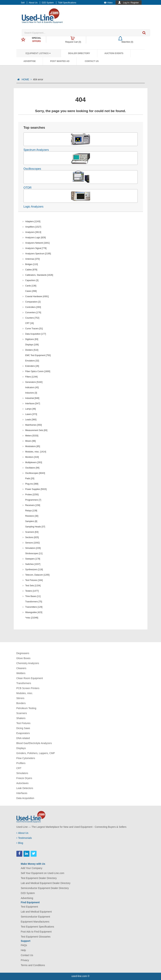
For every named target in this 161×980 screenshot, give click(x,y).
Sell (23, 3)
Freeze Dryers (24, 778)
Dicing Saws (23, 728)
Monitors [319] (32, 457)
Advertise (30, 61)
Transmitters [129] (34, 607)
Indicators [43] (32, 387)
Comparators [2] (33, 302)
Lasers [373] (31, 414)
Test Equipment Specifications (38, 927)
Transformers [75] (34, 602)
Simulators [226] (33, 548)
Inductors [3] (31, 393)
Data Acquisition (25, 798)
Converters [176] (33, 313)
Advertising (27, 898)
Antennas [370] (33, 259)
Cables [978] (31, 270)
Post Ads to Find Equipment (36, 932)
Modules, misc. (25, 693)
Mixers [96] (31, 441)
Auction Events (114, 53)
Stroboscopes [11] (34, 553)
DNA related (23, 738)
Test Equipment (30, 907)
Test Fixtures (23, 723)
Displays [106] (32, 345)
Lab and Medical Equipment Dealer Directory (46, 883)
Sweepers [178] (33, 559)
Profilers (21, 763)
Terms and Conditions (33, 965)
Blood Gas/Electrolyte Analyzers (34, 743)
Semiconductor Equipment (35, 917)
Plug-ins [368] (32, 484)
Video (108, 3)
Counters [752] (32, 318)
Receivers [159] (33, 505)
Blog (20, 843)
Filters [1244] (31, 377)
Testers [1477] (32, 591)
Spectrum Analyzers (36, 150)
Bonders (21, 703)
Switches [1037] (33, 564)
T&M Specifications (67, 3)
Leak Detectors (25, 788)
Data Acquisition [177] (36, 334)
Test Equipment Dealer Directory (39, 878)
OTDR (28, 188)
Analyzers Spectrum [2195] (38, 254)
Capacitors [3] (32, 280)
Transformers (24, 683)
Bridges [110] (32, 264)
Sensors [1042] (33, 543)
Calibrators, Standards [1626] (39, 275)
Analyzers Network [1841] (38, 243)
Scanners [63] (32, 532)
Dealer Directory (79, 53)
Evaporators (23, 733)
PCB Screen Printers (28, 688)
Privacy (25, 960)
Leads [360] (31, 420)
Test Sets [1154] (33, 586)
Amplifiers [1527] (33, 227)
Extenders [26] (32, 366)
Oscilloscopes (32, 169)
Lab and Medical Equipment (36, 912)
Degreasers (23, 653)
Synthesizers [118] (34, 570)
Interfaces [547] (33, 404)
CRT (19, 768)
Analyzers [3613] (33, 232)
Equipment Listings (38, 53)
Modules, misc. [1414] (36, 452)
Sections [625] (32, 537)
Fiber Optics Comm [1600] (38, 371)
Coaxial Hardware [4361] (37, 296)
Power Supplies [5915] (36, 489)
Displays (21, 748)
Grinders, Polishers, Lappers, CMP (36, 753)
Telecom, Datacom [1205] (37, 575)
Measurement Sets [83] (36, 430)
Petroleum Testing (26, 708)
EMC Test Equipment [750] (38, 355)
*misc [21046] (32, 618)
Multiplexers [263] (34, 462)
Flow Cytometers (26, 758)
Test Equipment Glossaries (36, 937)
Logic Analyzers (34, 207)
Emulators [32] (32, 361)
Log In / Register (131, 3)
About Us (33, 3)
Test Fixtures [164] (34, 580)
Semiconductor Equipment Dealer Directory (45, 888)
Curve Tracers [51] (34, 329)
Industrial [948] (32, 398)
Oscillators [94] (32, 468)
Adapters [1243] (33, 221)
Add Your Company (32, 868)
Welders (21, 673)
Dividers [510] (32, 350)
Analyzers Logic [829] (36, 238)
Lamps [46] (31, 409)
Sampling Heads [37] (35, 527)
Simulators (22, 773)
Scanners (22, 713)
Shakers (21, 718)
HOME (27, 79)
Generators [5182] (34, 382)
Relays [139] (31, 511)
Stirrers (20, 698)
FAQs (24, 945)
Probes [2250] (32, 495)
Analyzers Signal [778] (36, 248)
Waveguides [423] (34, 612)
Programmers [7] (33, 500)
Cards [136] (31, 286)
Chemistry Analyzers (28, 663)
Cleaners (21, 668)
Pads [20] (30, 478)
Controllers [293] (33, 307)
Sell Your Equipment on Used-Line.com (43, 873)
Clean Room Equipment (30, 678)
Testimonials (24, 838)
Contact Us (92, 61)
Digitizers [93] (32, 339)
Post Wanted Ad (60, 61)
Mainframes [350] (34, 425)
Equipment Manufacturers (35, 922)
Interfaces (22, 793)
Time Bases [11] (33, 596)
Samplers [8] (31, 521)
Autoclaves (22, 783)
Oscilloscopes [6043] (35, 473)
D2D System (48, 3)
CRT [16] (30, 323)
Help (23, 950)
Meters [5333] (32, 436)
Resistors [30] (32, 516)
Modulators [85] (33, 446)
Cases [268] (31, 291)
